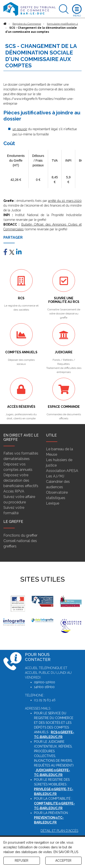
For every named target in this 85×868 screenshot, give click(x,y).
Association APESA (62, 471)
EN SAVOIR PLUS (66, 852)
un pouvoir (20, 129)
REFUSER (22, 861)
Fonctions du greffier (20, 535)
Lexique (53, 503)
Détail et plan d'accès (59, 831)
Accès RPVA (14, 491)
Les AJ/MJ (55, 476)
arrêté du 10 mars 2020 (65, 201)
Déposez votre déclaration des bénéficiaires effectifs (21, 480)
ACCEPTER (63, 861)
